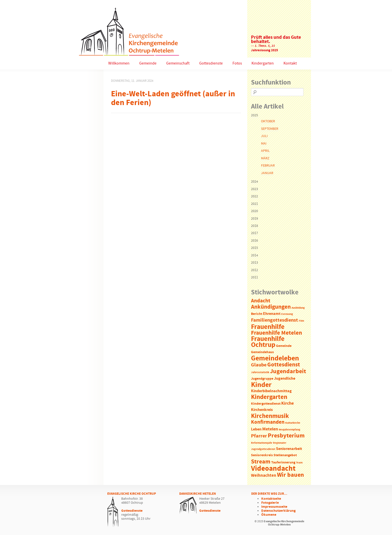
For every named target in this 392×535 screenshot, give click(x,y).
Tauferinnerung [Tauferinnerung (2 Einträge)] (283, 463)
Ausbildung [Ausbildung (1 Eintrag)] (298, 308)
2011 (254, 277)
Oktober (268, 121)
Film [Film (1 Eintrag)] (301, 321)
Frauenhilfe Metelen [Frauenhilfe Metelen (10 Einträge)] (276, 333)
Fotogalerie (270, 503)
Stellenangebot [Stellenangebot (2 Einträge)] (285, 455)
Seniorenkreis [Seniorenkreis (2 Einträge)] (262, 455)
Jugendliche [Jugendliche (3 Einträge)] (285, 379)
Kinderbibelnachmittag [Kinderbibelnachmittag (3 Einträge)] (271, 391)
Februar (268, 166)
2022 (254, 196)
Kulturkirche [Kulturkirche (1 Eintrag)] (293, 423)
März (265, 158)
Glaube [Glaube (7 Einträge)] (259, 365)
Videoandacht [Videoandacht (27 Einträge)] (273, 469)
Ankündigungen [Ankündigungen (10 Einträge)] (271, 307)
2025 (254, 115)
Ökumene (269, 515)
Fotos (237, 63)
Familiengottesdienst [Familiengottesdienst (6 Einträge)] (274, 320)
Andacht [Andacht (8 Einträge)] (261, 301)
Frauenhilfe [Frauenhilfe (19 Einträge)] (268, 327)
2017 (254, 233)
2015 (254, 248)
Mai (264, 144)
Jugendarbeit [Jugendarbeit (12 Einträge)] (288, 371)
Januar (267, 173)
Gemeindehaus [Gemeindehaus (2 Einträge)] (262, 352)
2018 (254, 226)
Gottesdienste (211, 63)
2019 (254, 219)
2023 (254, 189)
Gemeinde (148, 63)
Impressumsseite (274, 507)
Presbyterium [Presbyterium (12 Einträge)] (286, 436)
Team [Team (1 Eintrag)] (299, 463)
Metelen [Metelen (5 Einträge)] (270, 429)
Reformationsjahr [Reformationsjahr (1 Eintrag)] (262, 443)
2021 (254, 204)
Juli (264, 136)
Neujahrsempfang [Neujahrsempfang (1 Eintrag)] (289, 430)
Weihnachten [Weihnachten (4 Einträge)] (264, 476)
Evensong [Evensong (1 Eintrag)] (287, 314)
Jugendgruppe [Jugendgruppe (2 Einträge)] (262, 379)
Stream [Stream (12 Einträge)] (261, 462)
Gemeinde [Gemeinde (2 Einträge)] (284, 346)
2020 (254, 211)
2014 (254, 255)
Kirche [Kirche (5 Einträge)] (287, 403)
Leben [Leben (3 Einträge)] (256, 429)
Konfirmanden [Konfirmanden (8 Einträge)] (268, 422)
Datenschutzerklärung (278, 511)
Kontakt (290, 63)
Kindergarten (263, 63)
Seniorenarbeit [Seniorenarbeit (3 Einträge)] (289, 449)
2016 (254, 241)
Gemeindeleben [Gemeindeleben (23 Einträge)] (275, 358)
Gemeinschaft (178, 63)
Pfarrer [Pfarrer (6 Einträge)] (259, 436)
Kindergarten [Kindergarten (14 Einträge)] (269, 397)
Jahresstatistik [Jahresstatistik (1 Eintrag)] (260, 372)
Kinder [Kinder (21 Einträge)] (261, 385)
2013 (254, 263)
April (265, 151)
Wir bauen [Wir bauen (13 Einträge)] (290, 475)
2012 (254, 270)
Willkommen (119, 63)
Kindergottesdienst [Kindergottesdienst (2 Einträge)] (266, 404)
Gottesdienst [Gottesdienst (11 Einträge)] (284, 365)
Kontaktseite (271, 499)
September (270, 129)
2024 (254, 182)
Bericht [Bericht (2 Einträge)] (257, 314)
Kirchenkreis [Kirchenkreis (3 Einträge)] (262, 410)
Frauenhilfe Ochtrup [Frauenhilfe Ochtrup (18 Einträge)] (268, 342)
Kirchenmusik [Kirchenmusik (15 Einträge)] (270, 416)
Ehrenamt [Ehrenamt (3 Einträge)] (272, 314)
